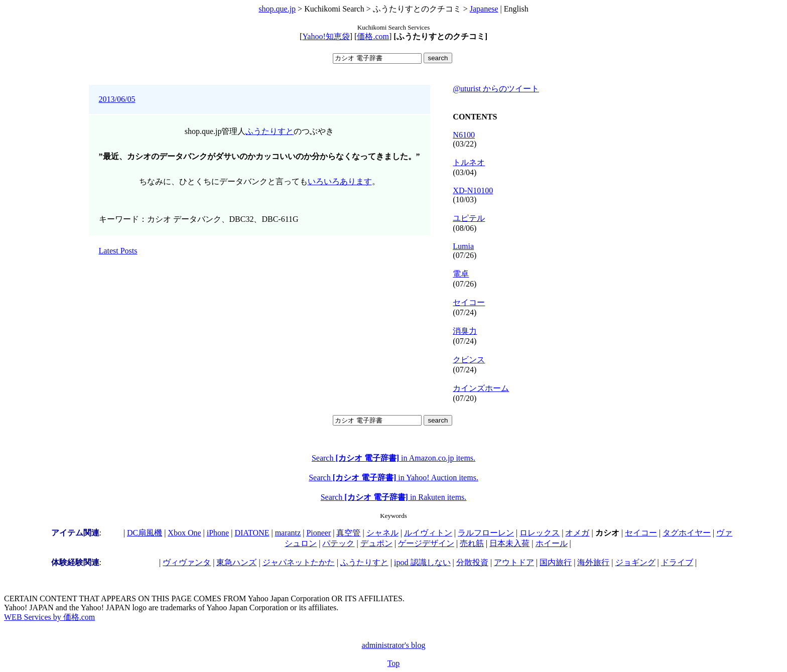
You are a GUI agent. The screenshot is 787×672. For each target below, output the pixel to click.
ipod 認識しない (422, 562)
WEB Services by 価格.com (49, 617)
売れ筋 (472, 543)
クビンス (469, 360)
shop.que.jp (277, 9)
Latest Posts (118, 251)
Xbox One (184, 533)
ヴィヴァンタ (187, 562)
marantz (288, 533)
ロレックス (540, 533)
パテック (338, 543)
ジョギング (635, 562)
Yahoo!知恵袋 (326, 36)
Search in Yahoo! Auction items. (393, 478)
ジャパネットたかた (299, 562)
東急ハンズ (236, 562)
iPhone (218, 533)
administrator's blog (394, 645)
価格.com (373, 36)
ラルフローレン (486, 533)
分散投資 (472, 562)
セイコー (469, 302)
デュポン (376, 543)
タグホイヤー (687, 533)
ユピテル (469, 218)
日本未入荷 (509, 543)
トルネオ (469, 162)
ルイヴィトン (428, 533)
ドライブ (677, 562)
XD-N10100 (473, 190)
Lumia (463, 246)
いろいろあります (340, 181)
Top (394, 663)
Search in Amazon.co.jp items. (393, 458)
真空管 (348, 533)
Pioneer (318, 533)
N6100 (464, 135)
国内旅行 (556, 562)
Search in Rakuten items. (394, 497)
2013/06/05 (117, 99)
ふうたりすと (270, 131)
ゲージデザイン (426, 543)
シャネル (382, 533)
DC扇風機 (145, 533)
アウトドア (514, 562)
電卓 (461, 274)
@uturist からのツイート (496, 89)
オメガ (577, 533)
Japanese (484, 9)
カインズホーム (481, 388)
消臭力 (465, 331)
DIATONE (252, 533)
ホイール (552, 543)
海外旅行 (593, 562)
